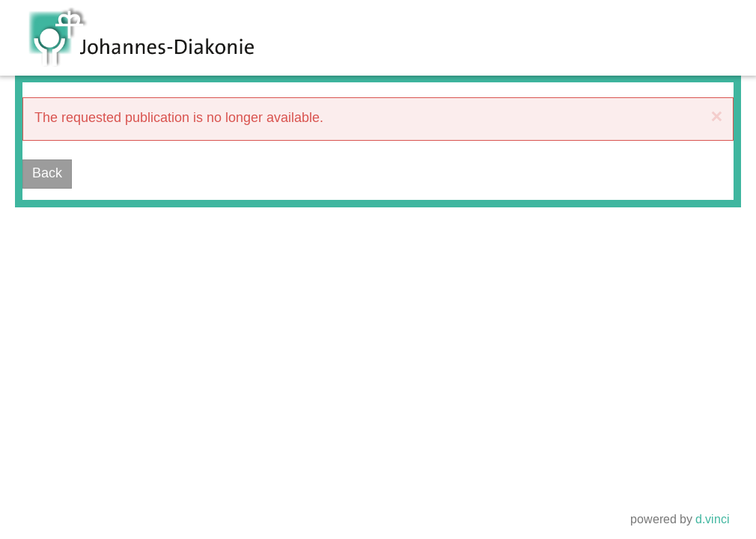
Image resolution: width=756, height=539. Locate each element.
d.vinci (713, 521)
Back (47, 174)
